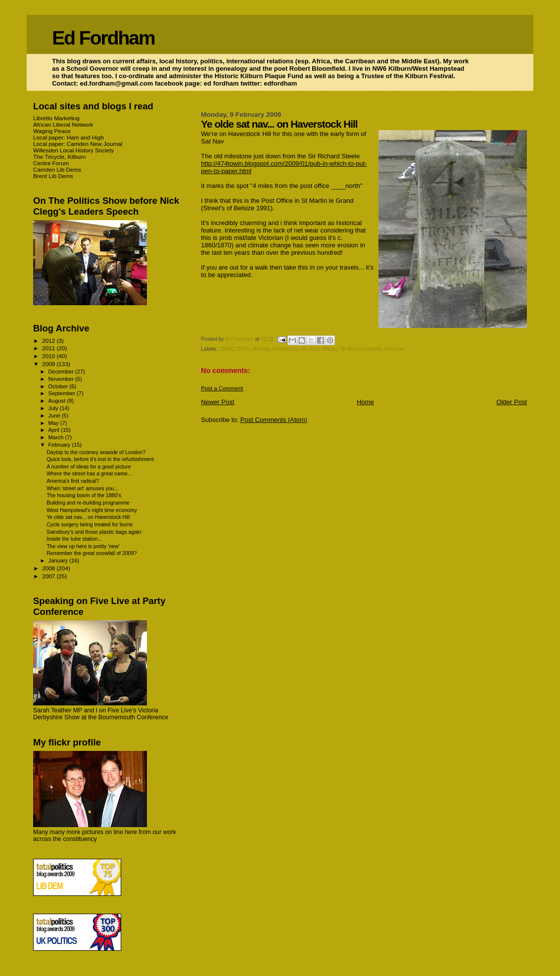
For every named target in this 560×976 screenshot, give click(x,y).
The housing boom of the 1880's (84, 495)
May (54, 423)
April (55, 430)
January (59, 560)
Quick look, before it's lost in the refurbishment (100, 459)
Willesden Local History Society (73, 150)
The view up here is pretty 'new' (83, 546)
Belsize (261, 349)
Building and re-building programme (88, 503)
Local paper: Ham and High (69, 137)
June (55, 416)
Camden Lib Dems (57, 169)
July (54, 408)
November (62, 379)
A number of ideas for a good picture (89, 466)
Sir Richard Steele (361, 349)
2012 (49, 341)
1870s (243, 349)
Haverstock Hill (289, 349)
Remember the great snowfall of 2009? (92, 553)
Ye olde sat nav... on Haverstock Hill (88, 517)
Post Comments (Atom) (274, 420)
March (57, 437)
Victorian (394, 349)
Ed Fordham (103, 38)
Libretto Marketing (56, 118)
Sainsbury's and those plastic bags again (94, 532)
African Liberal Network (63, 124)
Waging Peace (52, 131)
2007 (49, 576)
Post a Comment (222, 388)
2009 (49, 364)
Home (365, 402)
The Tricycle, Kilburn (59, 157)
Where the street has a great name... (89, 473)
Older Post (512, 402)
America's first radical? (73, 481)
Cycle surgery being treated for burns (90, 524)
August (58, 401)
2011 (49, 348)
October (59, 386)
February (60, 445)
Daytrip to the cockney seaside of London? (96, 452)
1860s (226, 349)
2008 (49, 568)
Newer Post (217, 402)
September (63, 393)
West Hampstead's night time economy (92, 510)
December (62, 372)
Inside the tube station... (74, 539)
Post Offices (323, 349)
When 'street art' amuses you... (82, 488)
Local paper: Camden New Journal (78, 144)
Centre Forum (51, 163)
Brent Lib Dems (53, 176)
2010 (49, 356)
